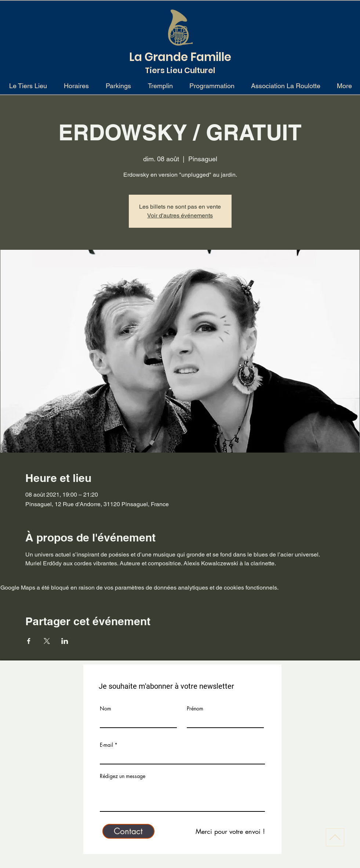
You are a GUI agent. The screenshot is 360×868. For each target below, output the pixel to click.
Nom (106, 709)
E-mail (106, 745)
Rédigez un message (123, 776)
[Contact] (128, 831)
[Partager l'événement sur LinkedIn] (65, 641)
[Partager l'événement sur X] (47, 641)
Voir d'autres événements (180, 215)
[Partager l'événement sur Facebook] (29, 641)
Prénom (195, 709)
